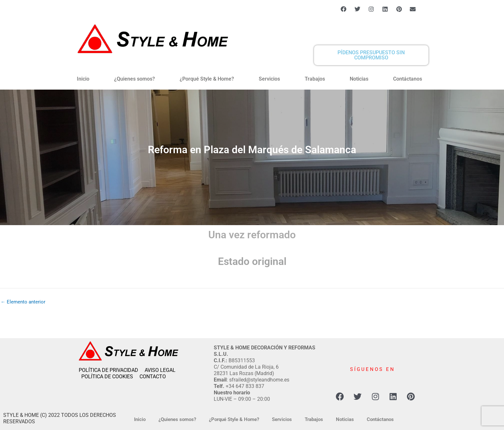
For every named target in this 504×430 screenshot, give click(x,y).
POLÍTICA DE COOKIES (110, 377)
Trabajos (315, 79)
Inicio (83, 79)
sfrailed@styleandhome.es (259, 380)
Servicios (269, 79)
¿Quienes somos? (135, 79)
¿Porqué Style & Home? (207, 79)
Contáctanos (408, 79)
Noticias (359, 79)
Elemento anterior (23, 302)
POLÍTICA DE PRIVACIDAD (112, 370)
